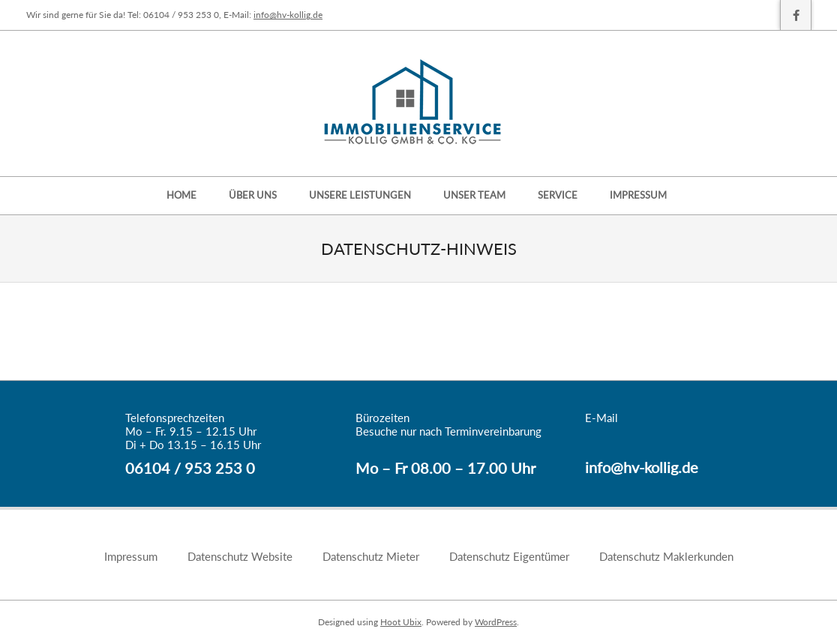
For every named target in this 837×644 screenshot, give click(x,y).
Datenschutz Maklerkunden (666, 556)
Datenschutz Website (240, 556)
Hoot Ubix (401, 622)
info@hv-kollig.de (288, 15)
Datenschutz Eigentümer (509, 556)
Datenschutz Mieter (371, 556)
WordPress (496, 622)
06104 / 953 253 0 (190, 468)
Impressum (131, 556)
